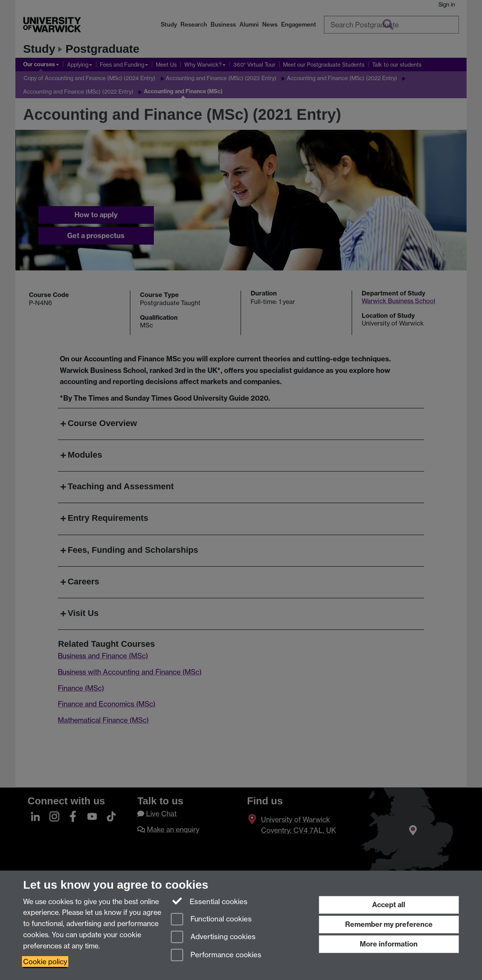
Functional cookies (211, 920)
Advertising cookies (213, 937)
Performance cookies (216, 956)
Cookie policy (45, 962)
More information (389, 944)
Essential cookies (209, 901)
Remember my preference (389, 924)
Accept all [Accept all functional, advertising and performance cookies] (389, 905)
